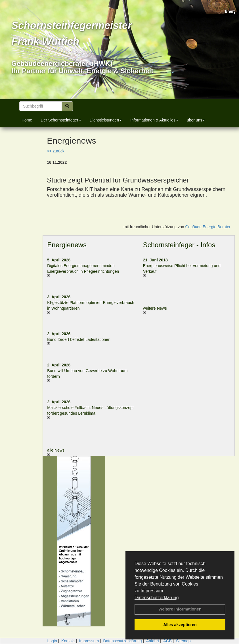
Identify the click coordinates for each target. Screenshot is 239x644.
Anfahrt (153, 641)
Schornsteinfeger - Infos (179, 245)
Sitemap (183, 641)
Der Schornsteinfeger (61, 120)
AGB (167, 641)
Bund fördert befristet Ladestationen (79, 339)
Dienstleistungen (106, 120)
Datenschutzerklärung (157, 598)
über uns (196, 120)
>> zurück (55, 151)
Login (52, 641)
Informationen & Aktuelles (154, 120)
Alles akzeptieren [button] (180, 625)
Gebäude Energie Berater (208, 227)
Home (27, 120)
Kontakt (68, 641)
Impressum (152, 591)
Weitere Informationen (180, 609)
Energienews (67, 245)
